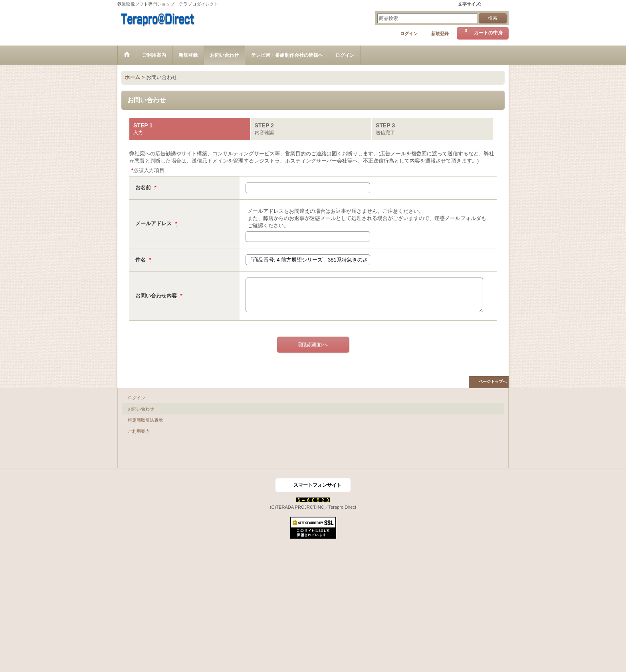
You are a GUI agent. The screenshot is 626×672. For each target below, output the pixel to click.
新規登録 (440, 34)
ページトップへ (493, 382)
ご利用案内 (139, 431)
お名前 (144, 187)
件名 (141, 260)
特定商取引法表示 (145, 420)
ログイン (409, 34)
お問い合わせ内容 (157, 296)
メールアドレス (154, 223)
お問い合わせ (141, 409)
